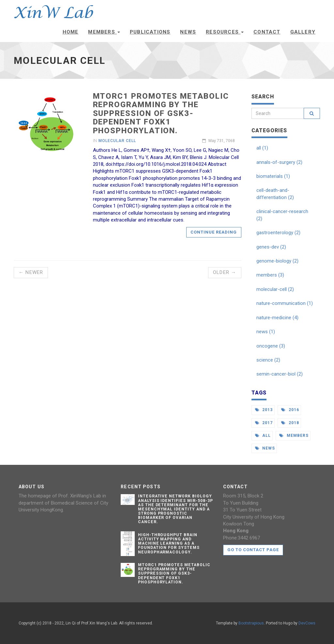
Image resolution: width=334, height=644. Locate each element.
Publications (150, 32)
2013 (264, 410)
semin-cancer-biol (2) (280, 374)
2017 (264, 423)
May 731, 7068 (219, 141)
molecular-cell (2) (275, 289)
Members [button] (104, 32)
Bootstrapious (251, 623)
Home (71, 32)
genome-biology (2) (277, 261)
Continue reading (214, 232)
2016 (290, 410)
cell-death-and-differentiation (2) (275, 194)
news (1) (266, 332)
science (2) (268, 360)
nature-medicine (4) (277, 318)
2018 (290, 423)
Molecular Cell (117, 141)
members (294, 436)
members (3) (270, 275)
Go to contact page (253, 550)
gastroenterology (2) (278, 233)
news (265, 448)
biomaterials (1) (273, 176)
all (263, 436)
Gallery (303, 32)
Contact (267, 32)
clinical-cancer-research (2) (282, 215)
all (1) (262, 148)
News (188, 32)
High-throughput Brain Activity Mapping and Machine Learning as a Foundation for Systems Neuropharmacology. (169, 544)
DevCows (307, 623)
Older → (225, 272)
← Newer (31, 272)
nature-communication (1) (285, 303)
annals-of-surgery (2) (279, 162)
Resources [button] (225, 32)
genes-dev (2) (271, 247)
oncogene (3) (271, 346)
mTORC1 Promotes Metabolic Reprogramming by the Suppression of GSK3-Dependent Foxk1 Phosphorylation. (161, 113)
